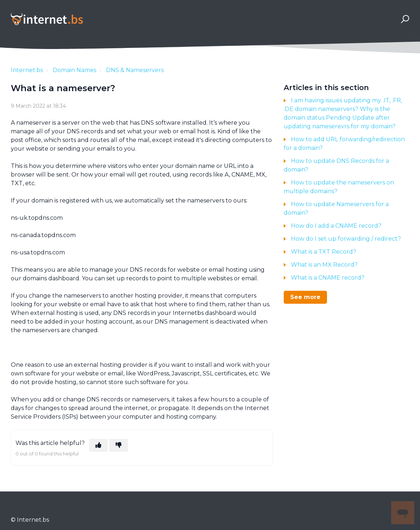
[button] (404, 19)
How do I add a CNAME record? (336, 226)
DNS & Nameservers (135, 70)
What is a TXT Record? (324, 252)
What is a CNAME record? (328, 278)
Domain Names (74, 70)
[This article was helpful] (98, 445)
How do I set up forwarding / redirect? (346, 239)
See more (305, 297)
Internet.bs (27, 70)
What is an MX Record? (324, 265)
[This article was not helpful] (119, 445)
